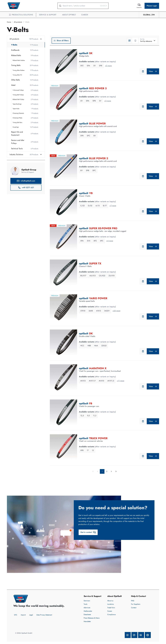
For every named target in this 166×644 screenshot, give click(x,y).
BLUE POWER (97, 123)
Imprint (23, 615)
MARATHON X (98, 368)
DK (91, 333)
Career (110, 611)
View (153, 71)
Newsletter (87, 621)
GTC (16, 615)
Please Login (152, 6)
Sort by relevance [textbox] (146, 41)
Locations (111, 604)
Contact (134, 608)
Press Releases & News (92, 618)
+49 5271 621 (26, 188)
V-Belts (27, 22)
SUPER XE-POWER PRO (103, 228)
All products (18, 22)
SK (91, 53)
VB (91, 193)
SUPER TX (95, 263)
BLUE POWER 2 (99, 158)
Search (104, 6)
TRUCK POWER (98, 438)
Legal (31, 615)
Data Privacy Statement (44, 615)
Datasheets (87, 614)
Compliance (111, 614)
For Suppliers (136, 604)
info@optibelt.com (26, 181)
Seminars (87, 601)
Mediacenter (88, 611)
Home (9, 22)
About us (110, 601)
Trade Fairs (111, 608)
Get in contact (88, 532)
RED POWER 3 (98, 88)
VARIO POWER (98, 298)
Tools (85, 604)
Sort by (142, 39)
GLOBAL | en (149, 15)
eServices (87, 608)
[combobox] (148, 41)
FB (91, 403)
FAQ (133, 601)
